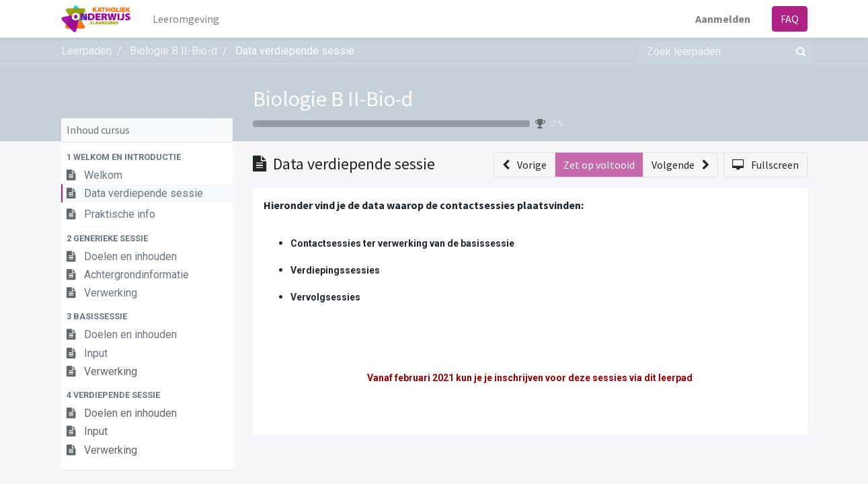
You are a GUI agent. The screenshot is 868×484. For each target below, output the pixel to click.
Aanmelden (723, 19)
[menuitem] (186, 19)
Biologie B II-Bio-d (333, 99)
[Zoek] (798, 51)
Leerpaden (86, 51)
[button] (147, 157)
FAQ (790, 19)
